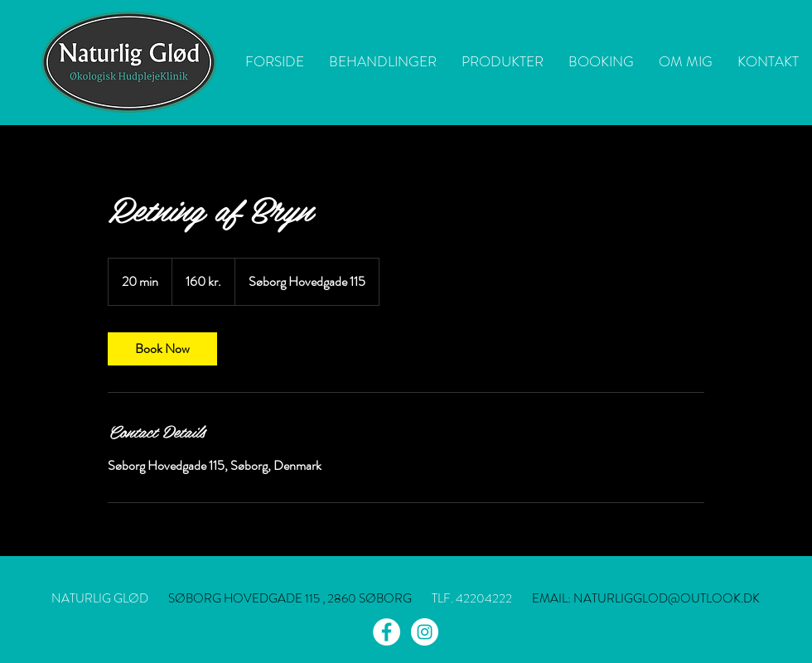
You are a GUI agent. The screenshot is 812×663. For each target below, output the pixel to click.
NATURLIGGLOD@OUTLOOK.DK (667, 598)
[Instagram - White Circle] (425, 632)
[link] (162, 349)
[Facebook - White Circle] (387, 632)
